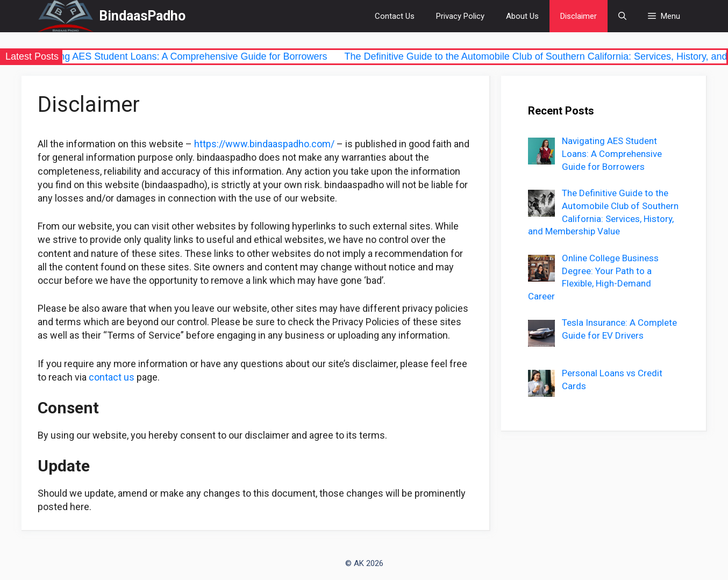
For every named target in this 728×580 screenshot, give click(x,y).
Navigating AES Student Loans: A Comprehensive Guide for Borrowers (180, 56)
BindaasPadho (142, 16)
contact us (112, 377)
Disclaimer (579, 16)
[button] (664, 16)
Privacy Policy (460, 16)
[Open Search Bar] (622, 16)
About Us (522, 16)
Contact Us (395, 16)
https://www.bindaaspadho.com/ (264, 144)
